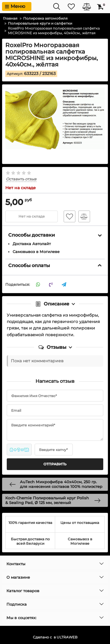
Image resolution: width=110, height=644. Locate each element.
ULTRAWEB (67, 637)
